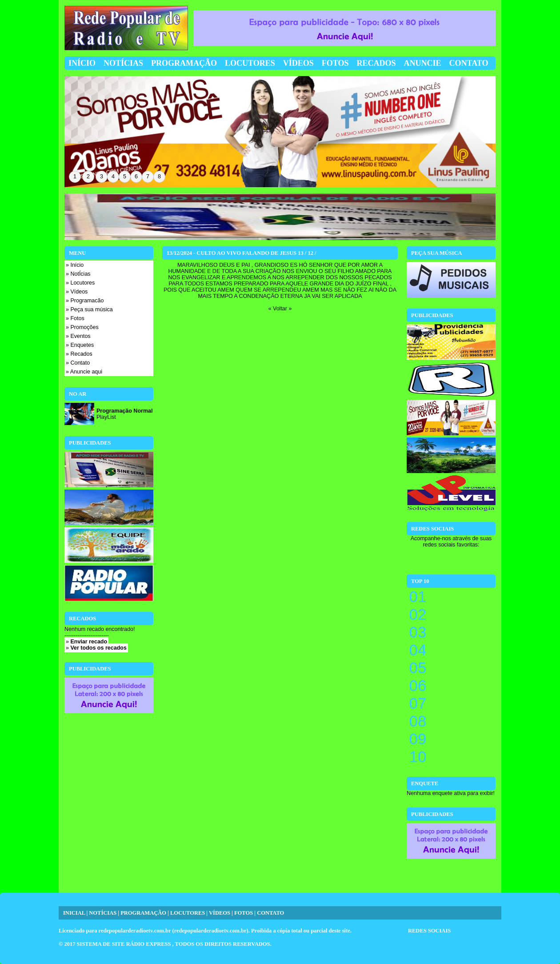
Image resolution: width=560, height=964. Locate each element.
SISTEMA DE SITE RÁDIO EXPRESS (125, 944)
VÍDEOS (220, 913)
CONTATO (270, 913)
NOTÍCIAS (103, 913)
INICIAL (74, 913)
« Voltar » (280, 309)
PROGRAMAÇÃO (143, 913)
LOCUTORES (188, 913)
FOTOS (244, 913)
